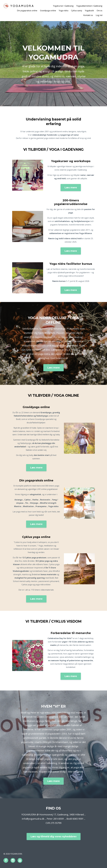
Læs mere (71, 187)
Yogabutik (89, 11)
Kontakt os (88, 15)
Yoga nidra (64, 11)
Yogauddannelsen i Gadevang (89, 6)
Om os (100, 11)
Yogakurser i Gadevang (63, 6)
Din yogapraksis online (27, 11)
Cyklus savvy (77, 11)
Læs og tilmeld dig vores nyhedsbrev (54, 836)
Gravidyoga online (48, 11)
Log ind (99, 15)
